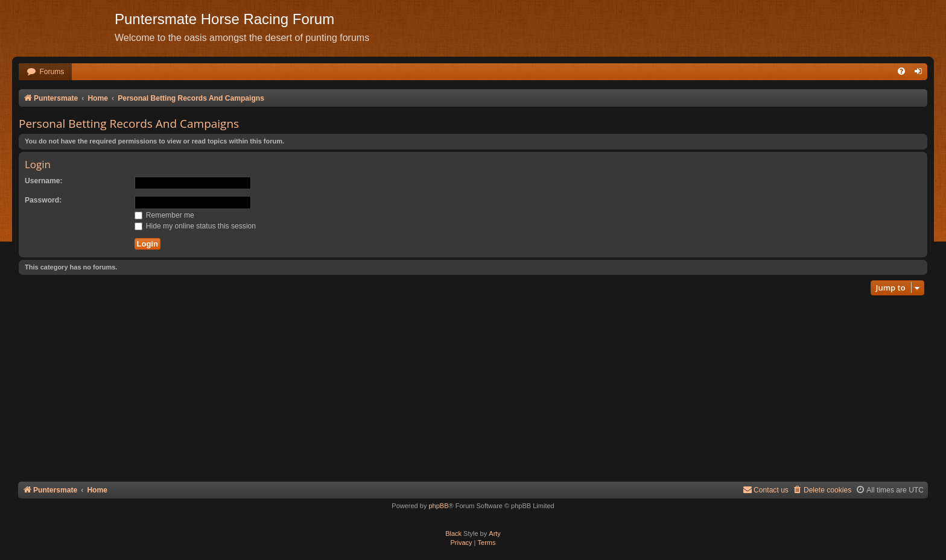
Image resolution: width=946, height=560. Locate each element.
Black (453, 533)
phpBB (438, 506)
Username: (44, 181)
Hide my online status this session (195, 226)
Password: (43, 200)
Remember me (164, 215)
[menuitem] (45, 72)
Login (38, 164)
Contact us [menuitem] (766, 490)
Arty (495, 533)
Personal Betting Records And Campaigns (129, 124)
